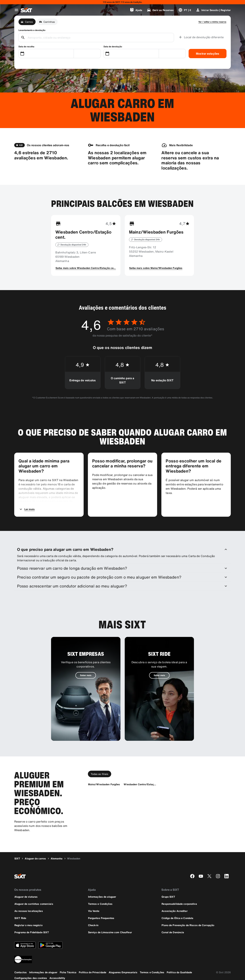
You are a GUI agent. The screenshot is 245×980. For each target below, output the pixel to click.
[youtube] (201, 876)
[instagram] (218, 876)
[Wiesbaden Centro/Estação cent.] (140, 784)
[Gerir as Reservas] (160, 10)
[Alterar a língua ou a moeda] (185, 10)
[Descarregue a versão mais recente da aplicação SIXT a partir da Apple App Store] (25, 945)
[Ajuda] (136, 10)
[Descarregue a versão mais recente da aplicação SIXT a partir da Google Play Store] (50, 945)
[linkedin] (226, 876)
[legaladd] (122, 959)
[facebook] (192, 876)
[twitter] (209, 876)
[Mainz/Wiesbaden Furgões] (104, 784)
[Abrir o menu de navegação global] (16, 10)
